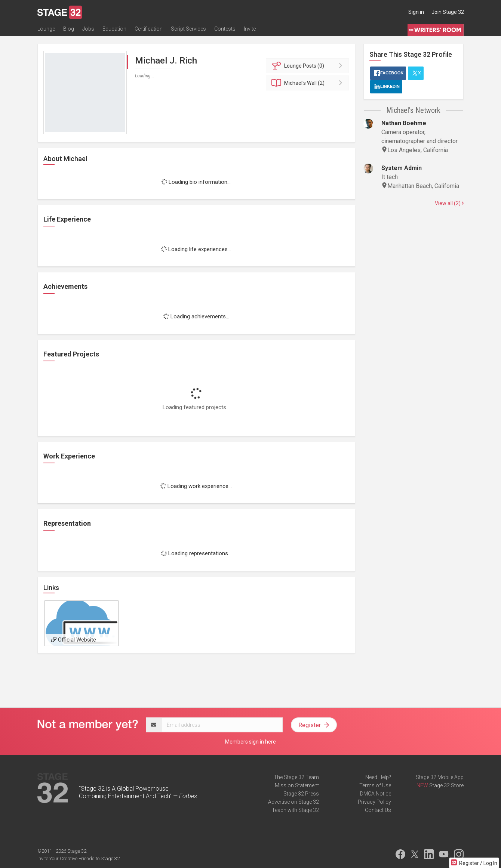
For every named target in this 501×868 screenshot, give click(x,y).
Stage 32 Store (446, 785)
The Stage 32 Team (296, 777)
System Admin (402, 168)
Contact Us (378, 810)
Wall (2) (309, 83)
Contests (225, 29)
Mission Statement (297, 785)
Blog (69, 29)
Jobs (88, 29)
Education (114, 29)
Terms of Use (375, 785)
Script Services (188, 29)
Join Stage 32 (448, 12)
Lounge (46, 29)
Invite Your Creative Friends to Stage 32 (79, 858)
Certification (149, 29)
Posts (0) (309, 66)
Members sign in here (250, 742)
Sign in (416, 12)
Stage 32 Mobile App (440, 777)
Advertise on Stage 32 (293, 802)
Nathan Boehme (404, 123)
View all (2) (449, 203)
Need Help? (378, 777)
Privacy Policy (374, 802)
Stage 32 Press (301, 794)
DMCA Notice (376, 794)
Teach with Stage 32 (295, 810)
